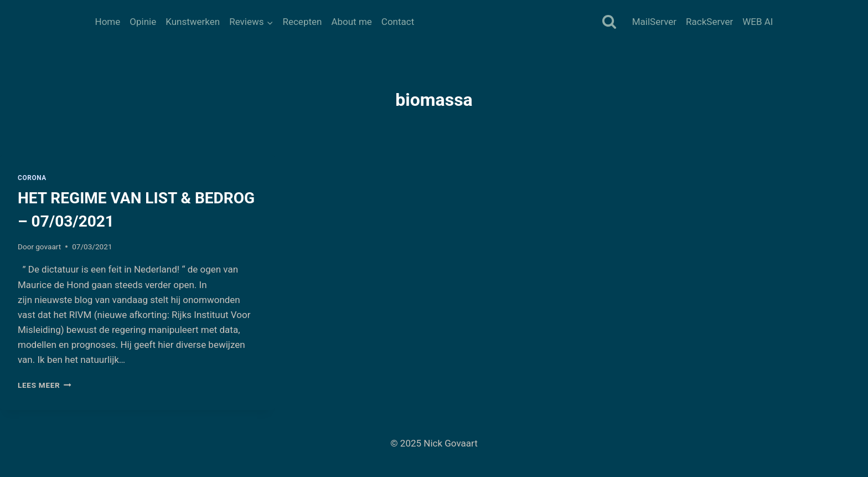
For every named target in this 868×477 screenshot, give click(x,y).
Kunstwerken (193, 22)
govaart (48, 247)
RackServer (709, 22)
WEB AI (758, 22)
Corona (32, 178)
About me (351, 22)
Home (108, 22)
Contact (398, 22)
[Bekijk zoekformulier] (609, 22)
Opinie (143, 22)
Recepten (302, 22)
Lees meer (45, 385)
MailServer (654, 22)
